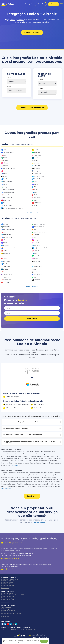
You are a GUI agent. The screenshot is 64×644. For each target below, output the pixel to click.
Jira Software (7, 206)
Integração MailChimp (8, 585)
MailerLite (37, 153)
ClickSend (6, 163)
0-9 (35, 630)
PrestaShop (38, 174)
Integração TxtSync (7, 598)
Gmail (5, 184)
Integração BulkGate (8, 596)
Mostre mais (5, 588)
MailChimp (37, 150)
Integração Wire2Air (8, 599)
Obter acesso (32, 319)
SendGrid (37, 179)
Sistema (10, 78)
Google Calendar (9, 192)
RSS (35, 229)
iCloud (36, 206)
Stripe (36, 184)
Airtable (20, 20)
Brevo (5, 158)
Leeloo (13, 20)
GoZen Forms (38, 275)
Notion (36, 160)
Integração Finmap (7, 593)
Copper (6, 171)
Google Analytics (9, 190)
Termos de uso (6, 608)
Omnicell (37, 163)
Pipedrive (37, 168)
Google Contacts (9, 195)
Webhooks (37, 198)
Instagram (7, 200)
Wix (35, 269)
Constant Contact (9, 168)
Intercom (6, 203)
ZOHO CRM (37, 203)
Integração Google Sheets (10, 579)
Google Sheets (8, 198)
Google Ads (7, 187)
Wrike (36, 200)
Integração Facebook (8, 581)
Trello (36, 192)
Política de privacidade (9, 609)
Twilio (36, 195)
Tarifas (3, 612)
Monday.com (38, 155)
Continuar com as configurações (32, 108)
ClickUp (6, 166)
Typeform (37, 261)
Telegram (37, 187)
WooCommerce (8, 275)
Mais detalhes (16, 465)
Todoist (36, 190)
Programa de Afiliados (8, 611)
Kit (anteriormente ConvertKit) (13, 208)
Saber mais (26, 642)
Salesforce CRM (39, 176)
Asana (5, 155)
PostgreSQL (38, 171)
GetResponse (8, 182)
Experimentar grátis (32, 33)
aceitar (44, 641)
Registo (54, 4)
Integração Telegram (8, 582)
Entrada (41, 4)
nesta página (40, 522)
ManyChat (7, 261)
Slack (36, 182)
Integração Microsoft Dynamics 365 (13, 595)
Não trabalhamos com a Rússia (11, 614)
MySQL (36, 158)
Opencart (37, 166)
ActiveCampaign (9, 153)
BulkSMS (6, 160)
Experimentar (32, 496)
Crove (5, 174)
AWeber (6, 150)
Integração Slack (7, 584)
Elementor (37, 259)
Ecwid (5, 176)
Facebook (6, 179)
